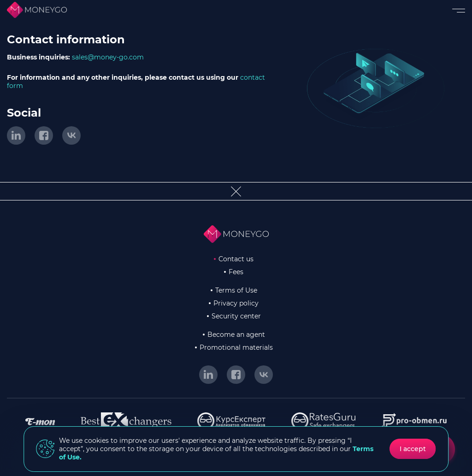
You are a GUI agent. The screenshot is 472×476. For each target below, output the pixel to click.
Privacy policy (236, 303)
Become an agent (236, 335)
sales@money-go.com (108, 57)
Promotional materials (236, 347)
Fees (236, 272)
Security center (236, 316)
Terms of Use (236, 290)
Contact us (236, 259)
